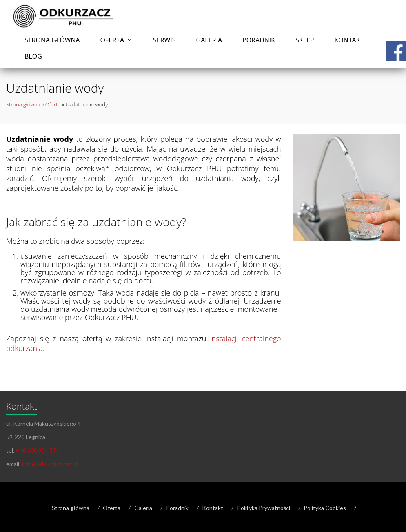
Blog (33, 56)
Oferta (112, 40)
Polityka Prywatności (264, 508)
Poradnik (259, 40)
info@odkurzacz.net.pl (50, 464)
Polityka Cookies (325, 508)
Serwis (164, 40)
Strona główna (52, 40)
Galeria (209, 40)
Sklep (305, 40)
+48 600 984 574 (38, 450)
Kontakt (349, 40)
